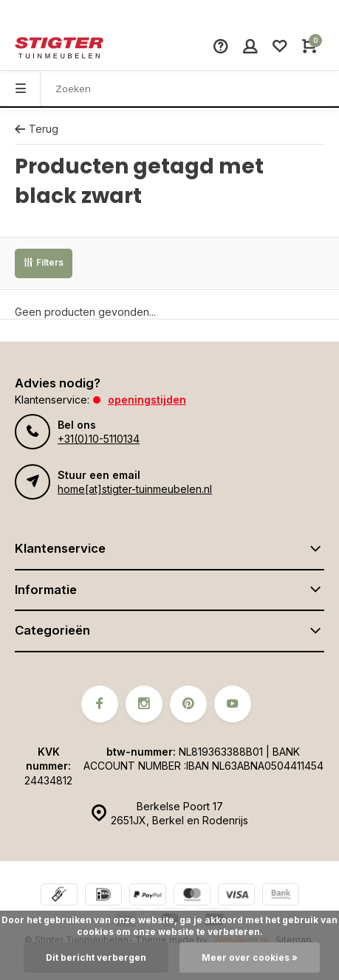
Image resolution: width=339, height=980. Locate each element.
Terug (37, 129)
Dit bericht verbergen (96, 957)
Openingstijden (147, 400)
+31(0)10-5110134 (99, 439)
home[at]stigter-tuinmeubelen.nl (135, 489)
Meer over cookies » (250, 957)
